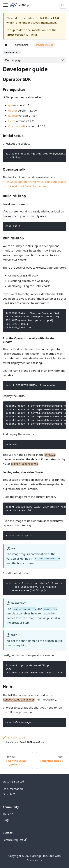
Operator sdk (17, 126)
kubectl (13, 116)
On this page (13, 60)
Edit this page (14, 737)
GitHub (9, 794)
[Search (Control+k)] (63, 5)
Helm (12, 121)
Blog (6, 820)
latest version (16, 34)
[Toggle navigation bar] (6, 5)
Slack (8, 814)
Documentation (13, 789)
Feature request (15, 840)
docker (13, 110)
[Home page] (6, 45)
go (10, 105)
